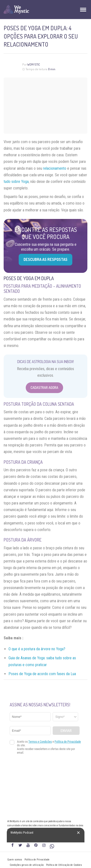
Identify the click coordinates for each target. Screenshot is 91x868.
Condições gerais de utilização (27, 865)
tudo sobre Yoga (16, 182)
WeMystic (34, 64)
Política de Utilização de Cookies (64, 865)
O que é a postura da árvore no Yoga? (37, 649)
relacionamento (55, 168)
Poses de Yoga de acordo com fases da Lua (42, 674)
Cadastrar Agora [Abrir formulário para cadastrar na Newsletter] (44, 388)
